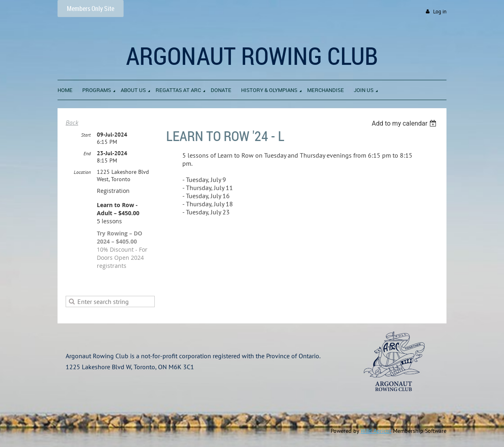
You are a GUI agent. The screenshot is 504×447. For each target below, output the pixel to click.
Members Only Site (91, 9)
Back (72, 122)
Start (86, 135)
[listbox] (405, 123)
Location (82, 172)
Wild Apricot (376, 431)
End (87, 153)
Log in (440, 12)
